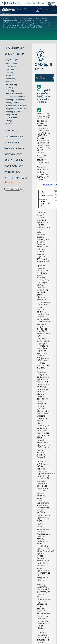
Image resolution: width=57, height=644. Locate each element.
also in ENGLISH (13, 182)
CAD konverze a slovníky (16, 97)
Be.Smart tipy (12, 85)
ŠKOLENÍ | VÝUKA (14, 148)
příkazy (15, 27)
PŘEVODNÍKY (12, 142)
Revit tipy (10, 70)
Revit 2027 (25, 23)
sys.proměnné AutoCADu (16, 106)
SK (54, 3)
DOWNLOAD (11, 131)
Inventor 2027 (9, 23)
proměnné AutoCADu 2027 (32, 27)
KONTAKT (42, 3)
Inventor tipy (11, 66)
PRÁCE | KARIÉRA (14, 160)
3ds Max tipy (11, 79)
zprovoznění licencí (14, 94)
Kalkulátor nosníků (42, 23)
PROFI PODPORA (14, 178)
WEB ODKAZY (12, 172)
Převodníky (46, 25)
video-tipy (10, 91)
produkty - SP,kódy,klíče (15, 100)
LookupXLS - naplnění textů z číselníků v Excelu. (44, 96)
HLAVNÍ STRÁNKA (14, 48)
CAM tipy (10, 88)
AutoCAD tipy (12, 63)
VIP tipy (9, 121)
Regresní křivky (29, 25)
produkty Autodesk (14, 112)
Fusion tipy (10, 76)
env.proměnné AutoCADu (16, 109)
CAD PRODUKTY (14, 166)
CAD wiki (10, 124)
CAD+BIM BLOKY (14, 137)
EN (50, 6)
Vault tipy (10, 82)
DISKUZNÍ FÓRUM (14, 54)
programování (12, 115)
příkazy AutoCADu (14, 103)
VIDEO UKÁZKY (13, 154)
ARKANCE (30, 3)
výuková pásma (12, 118)
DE (54, 6)
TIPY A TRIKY (12, 60)
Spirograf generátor (12, 25)
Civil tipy (10, 73)
